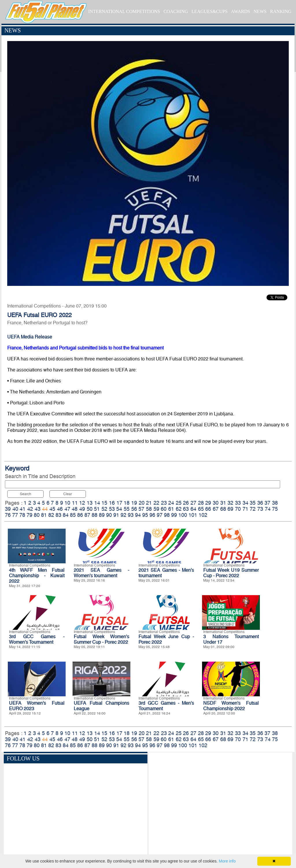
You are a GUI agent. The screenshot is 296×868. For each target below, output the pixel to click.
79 (29, 515)
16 (112, 503)
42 (30, 509)
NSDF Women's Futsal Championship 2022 (231, 706)
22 (156, 503)
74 (268, 509)
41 (23, 509)
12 (82, 503)
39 (8, 509)
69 (230, 509)
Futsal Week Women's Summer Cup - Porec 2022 (101, 639)
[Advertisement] (220, 804)
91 (116, 515)
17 (119, 503)
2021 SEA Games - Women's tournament (101, 573)
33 (238, 503)
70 (238, 509)
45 (52, 509)
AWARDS (240, 11)
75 (275, 509)
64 (193, 509)
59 (156, 509)
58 (149, 509)
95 (145, 515)
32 (230, 503)
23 (164, 503)
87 (87, 515)
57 (141, 509)
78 (22, 515)
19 (134, 503)
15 (104, 503)
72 (253, 509)
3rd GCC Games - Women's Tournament (37, 639)
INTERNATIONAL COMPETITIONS (124, 11)
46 (60, 509)
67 (216, 509)
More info (227, 861)
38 (275, 503)
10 (67, 503)
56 (134, 509)
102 (203, 515)
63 (186, 509)
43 (38, 509)
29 (208, 503)
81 (44, 515)
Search (26, 494)
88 (95, 515)
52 (104, 509)
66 (208, 509)
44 (45, 509)
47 (67, 509)
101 (193, 515)
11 (75, 503)
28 (201, 503)
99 (174, 515)
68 (223, 509)
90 (109, 515)
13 (90, 503)
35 (253, 503)
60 (164, 509)
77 (15, 515)
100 (183, 515)
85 (73, 515)
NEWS (260, 11)
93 (131, 515)
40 (15, 509)
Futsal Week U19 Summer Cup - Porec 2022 (231, 573)
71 (245, 509)
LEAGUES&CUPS (209, 11)
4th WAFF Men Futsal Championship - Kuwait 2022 (37, 576)
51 (97, 509)
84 (66, 515)
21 (149, 503)
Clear (68, 494)
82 (51, 515)
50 (90, 509)
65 (201, 509)
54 (119, 509)
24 (171, 503)
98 (167, 515)
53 (112, 509)
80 (37, 515)
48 (75, 509)
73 (260, 509)
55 (127, 509)
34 (245, 503)
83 (58, 515)
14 (97, 503)
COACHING (176, 11)
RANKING (281, 11)
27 (193, 503)
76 (8, 515)
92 (123, 515)
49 (82, 509)
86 (80, 515)
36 (260, 503)
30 (216, 503)
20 (142, 503)
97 (160, 515)
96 (152, 515)
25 (179, 503)
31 (223, 503)
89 (102, 515)
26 (186, 503)
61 (171, 509)
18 (127, 503)
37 (267, 503)
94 (138, 515)
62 (179, 509)
